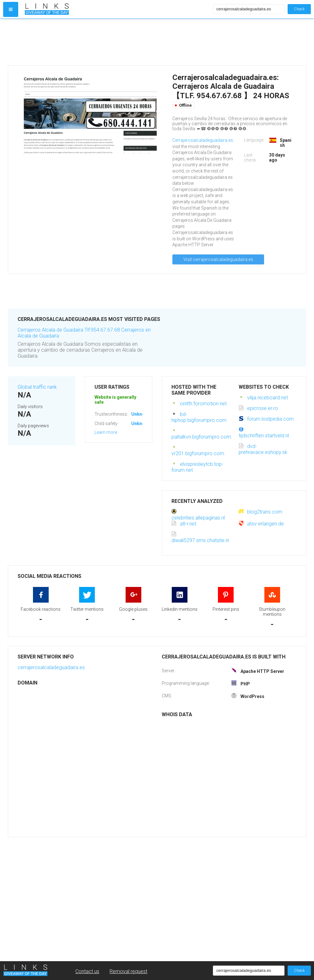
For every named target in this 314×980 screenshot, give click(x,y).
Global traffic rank (37, 387)
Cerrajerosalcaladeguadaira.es (203, 140)
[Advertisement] (117, 42)
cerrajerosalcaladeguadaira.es (51, 667)
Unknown (141, 414)
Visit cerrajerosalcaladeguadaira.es (218, 259)
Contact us (87, 971)
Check (299, 9)
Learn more (106, 432)
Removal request (128, 971)
